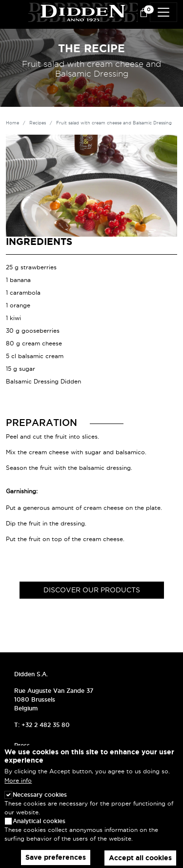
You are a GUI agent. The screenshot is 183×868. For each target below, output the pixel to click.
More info (18, 790)
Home (12, 123)
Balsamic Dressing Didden (43, 381)
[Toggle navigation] (163, 12)
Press (22, 745)
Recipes (38, 123)
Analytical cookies (39, 830)
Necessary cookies (40, 803)
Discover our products (92, 590)
